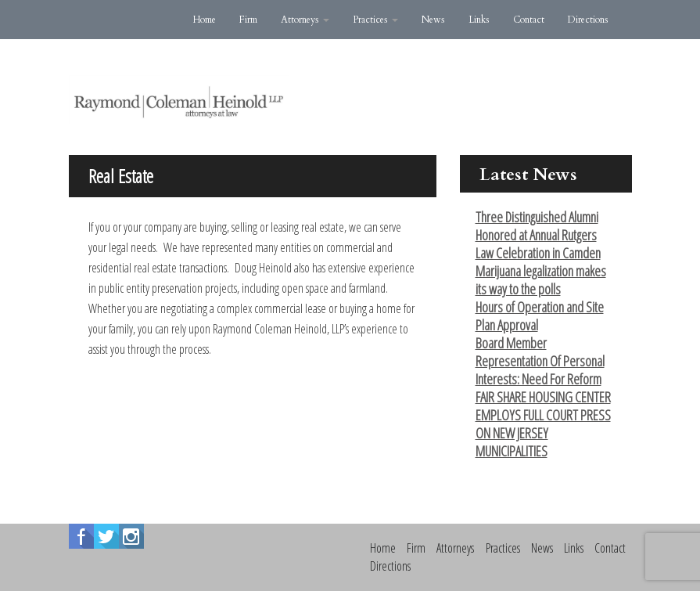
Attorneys (305, 20)
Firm (248, 20)
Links (479, 20)
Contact (529, 20)
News (433, 20)
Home (205, 20)
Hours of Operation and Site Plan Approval (540, 316)
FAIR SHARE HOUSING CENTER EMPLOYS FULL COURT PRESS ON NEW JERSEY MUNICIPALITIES (543, 424)
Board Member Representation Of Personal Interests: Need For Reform (540, 361)
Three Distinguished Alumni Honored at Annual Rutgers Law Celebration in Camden (538, 235)
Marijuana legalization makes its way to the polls (541, 280)
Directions (588, 20)
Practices (375, 20)
